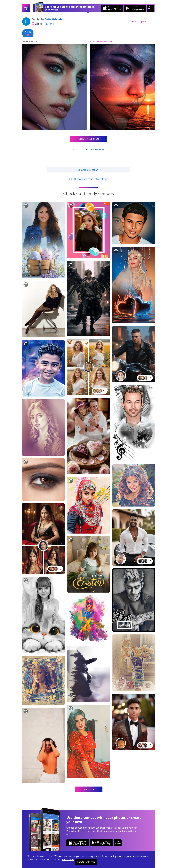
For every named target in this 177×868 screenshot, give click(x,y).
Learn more (68, 859)
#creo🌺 (28, 33)
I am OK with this (86, 862)
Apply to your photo (89, 139)
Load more (89, 789)
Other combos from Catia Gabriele (88, 179)
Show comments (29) (89, 170)
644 (50, 24)
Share (138, 21)
